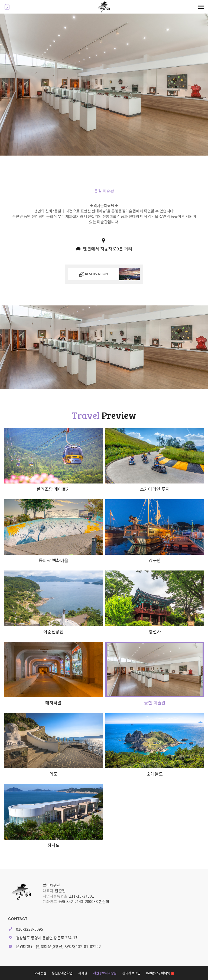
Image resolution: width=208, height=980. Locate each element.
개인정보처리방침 (105, 973)
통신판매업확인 (62, 973)
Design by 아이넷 (160, 973)
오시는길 (40, 973)
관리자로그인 (131, 973)
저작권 (83, 973)
